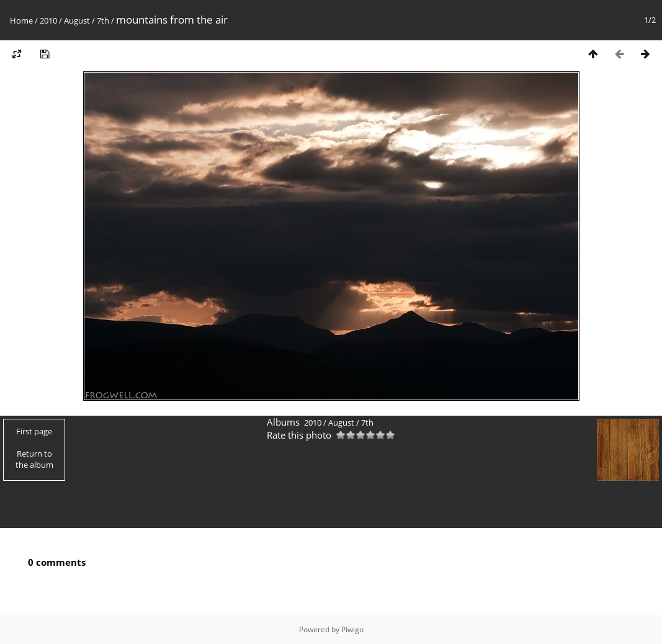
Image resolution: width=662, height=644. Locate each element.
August (77, 20)
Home (21, 20)
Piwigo (352, 629)
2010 (48, 20)
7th (103, 20)
